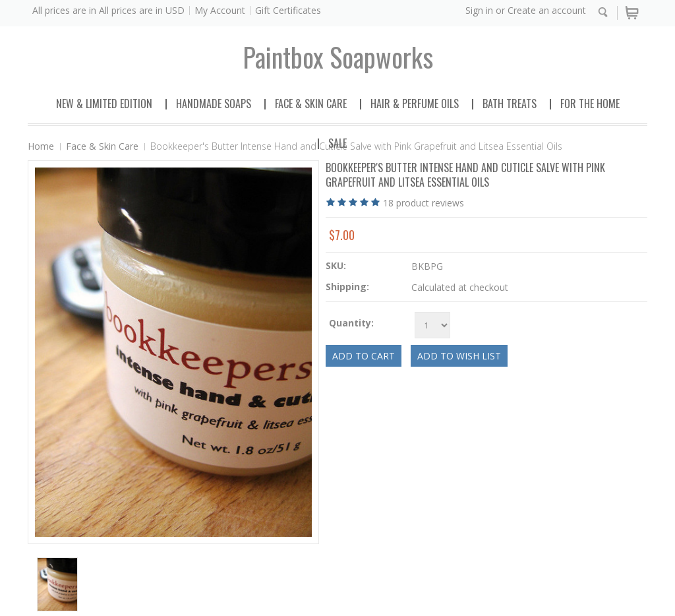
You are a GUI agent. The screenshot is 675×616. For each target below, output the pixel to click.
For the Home (590, 104)
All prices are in (142, 10)
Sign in (479, 10)
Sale (337, 143)
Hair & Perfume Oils (415, 104)
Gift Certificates (288, 10)
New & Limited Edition (104, 104)
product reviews (424, 203)
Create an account (547, 10)
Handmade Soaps (214, 104)
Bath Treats (510, 104)
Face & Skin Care (311, 104)
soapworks (338, 57)
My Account (220, 10)
